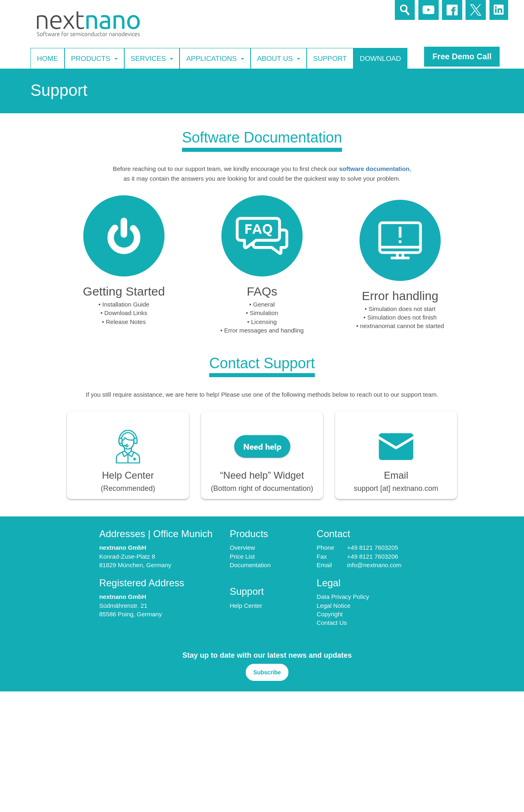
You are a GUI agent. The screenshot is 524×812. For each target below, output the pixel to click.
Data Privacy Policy (343, 597)
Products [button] (94, 58)
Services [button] (152, 58)
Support (330, 58)
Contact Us (332, 623)
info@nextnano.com (375, 565)
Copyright (330, 614)
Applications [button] (215, 58)
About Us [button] (279, 58)
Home (48, 58)
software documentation (374, 169)
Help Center (246, 606)
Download (381, 58)
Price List (242, 556)
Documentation (250, 565)
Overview (242, 547)
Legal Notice (334, 606)
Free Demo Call (462, 56)
